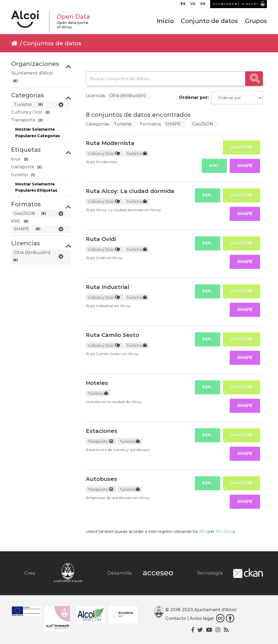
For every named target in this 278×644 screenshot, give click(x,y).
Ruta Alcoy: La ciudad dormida (130, 191)
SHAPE (245, 166)
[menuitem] (183, 5)
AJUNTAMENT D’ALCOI (236, 4)
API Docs (225, 532)
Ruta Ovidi (101, 239)
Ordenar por (193, 97)
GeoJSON (241, 147)
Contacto (176, 618)
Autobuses (101, 479)
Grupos (256, 21)
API (203, 532)
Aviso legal (202, 618)
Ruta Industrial (108, 287)
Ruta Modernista (110, 143)
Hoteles (97, 383)
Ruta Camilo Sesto (112, 335)
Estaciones (102, 431)
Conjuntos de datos (52, 43)
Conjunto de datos (209, 21)
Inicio (165, 21)
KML (214, 166)
